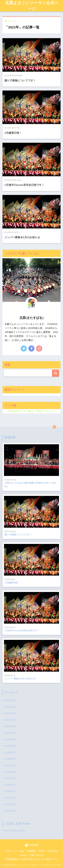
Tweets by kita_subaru (14, 830)
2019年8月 (10, 739)
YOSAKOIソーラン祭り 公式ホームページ (31, 411)
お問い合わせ (36, 855)
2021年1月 (10, 720)
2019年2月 (10, 772)
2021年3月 (10, 707)
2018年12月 (11, 785)
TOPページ (11, 851)
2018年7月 (10, 798)
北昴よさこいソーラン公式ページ (32, 6)
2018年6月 (10, 804)
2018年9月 (10, 791)
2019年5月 (10, 752)
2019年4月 (10, 759)
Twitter (42, 851)
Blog (22, 851)
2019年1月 (10, 778)
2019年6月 (10, 746)
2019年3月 (10, 765)
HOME (31, 845)
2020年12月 (11, 726)
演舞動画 (31, 851)
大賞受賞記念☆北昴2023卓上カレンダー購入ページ (31, 859)
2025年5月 (10, 700)
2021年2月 (10, 713)
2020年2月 (10, 733)
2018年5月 (10, 811)
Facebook (52, 851)
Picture (23, 855)
